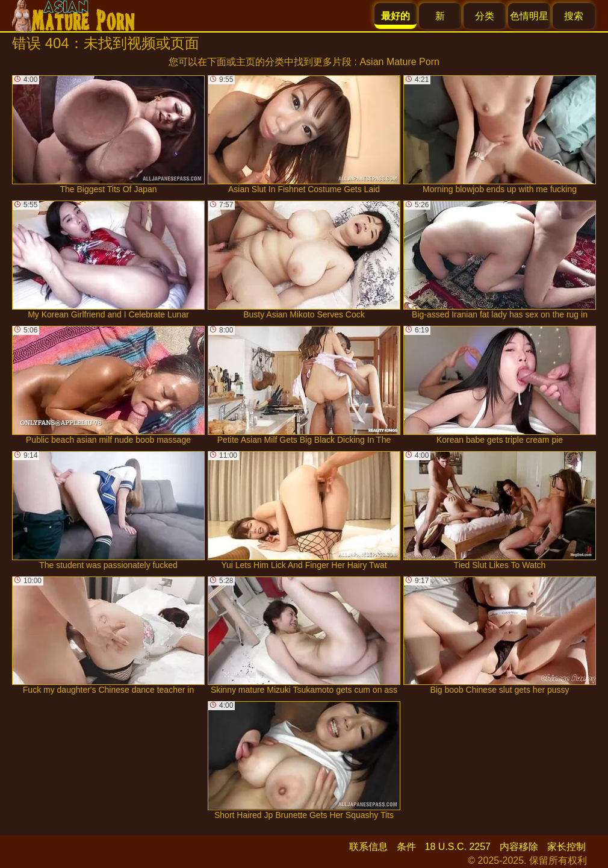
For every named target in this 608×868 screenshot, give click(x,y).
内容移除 (519, 847)
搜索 (574, 16)
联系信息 (368, 847)
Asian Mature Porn (399, 62)
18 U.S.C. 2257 (458, 847)
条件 (406, 847)
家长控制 (566, 847)
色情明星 (529, 16)
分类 (485, 16)
